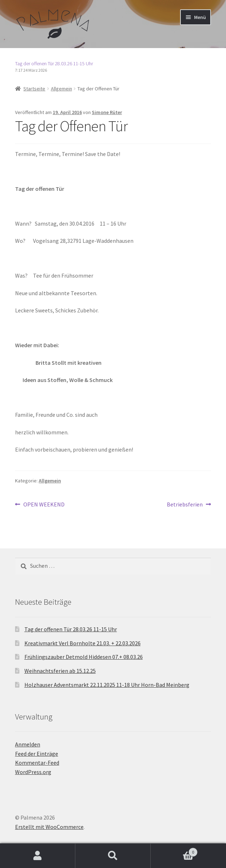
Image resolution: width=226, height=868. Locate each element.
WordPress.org (33, 772)
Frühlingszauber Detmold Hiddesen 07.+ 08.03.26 (84, 657)
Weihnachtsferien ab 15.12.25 (60, 671)
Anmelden (28, 744)
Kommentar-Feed (37, 763)
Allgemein (62, 89)
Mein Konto (38, 856)
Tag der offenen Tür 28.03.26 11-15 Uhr (54, 63)
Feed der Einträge (37, 754)
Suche (113, 856)
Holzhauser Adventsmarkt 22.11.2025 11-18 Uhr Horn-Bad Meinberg (107, 685)
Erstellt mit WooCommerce (49, 827)
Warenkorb (174, 851)
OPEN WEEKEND (44, 505)
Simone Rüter (107, 112)
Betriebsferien (185, 505)
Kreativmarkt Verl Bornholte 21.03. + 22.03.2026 (83, 643)
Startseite (34, 89)
